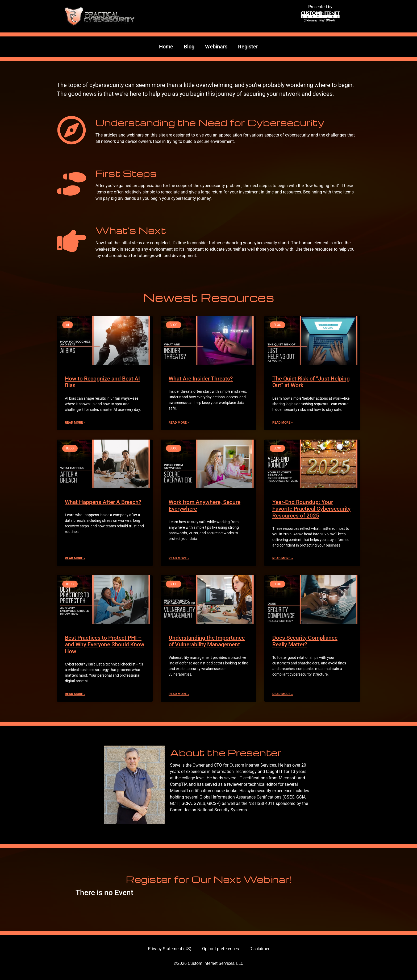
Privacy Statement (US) (170, 949)
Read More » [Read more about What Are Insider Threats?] (179, 423)
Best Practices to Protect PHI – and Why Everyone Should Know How (105, 644)
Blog (189, 47)
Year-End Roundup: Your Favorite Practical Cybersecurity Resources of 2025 (311, 509)
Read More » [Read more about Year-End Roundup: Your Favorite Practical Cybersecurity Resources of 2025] (283, 558)
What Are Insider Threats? (201, 379)
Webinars (216, 47)
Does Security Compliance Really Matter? (305, 641)
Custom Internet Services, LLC (216, 963)
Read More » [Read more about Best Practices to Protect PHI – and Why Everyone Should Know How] (75, 694)
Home (166, 47)
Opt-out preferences (220, 949)
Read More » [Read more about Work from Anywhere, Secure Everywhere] (179, 558)
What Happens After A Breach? (103, 502)
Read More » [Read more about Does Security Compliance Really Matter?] (283, 694)
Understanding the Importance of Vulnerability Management (207, 641)
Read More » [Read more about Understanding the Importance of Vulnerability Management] (179, 694)
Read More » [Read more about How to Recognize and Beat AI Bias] (75, 423)
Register (248, 47)
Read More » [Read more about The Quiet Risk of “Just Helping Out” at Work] (283, 423)
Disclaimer (259, 949)
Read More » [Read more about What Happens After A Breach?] (75, 558)
